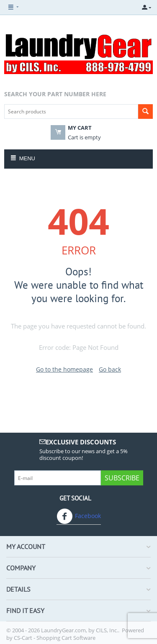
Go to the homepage (64, 369)
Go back (110, 369)
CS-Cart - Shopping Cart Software (55, 638)
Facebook (79, 516)
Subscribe (122, 478)
